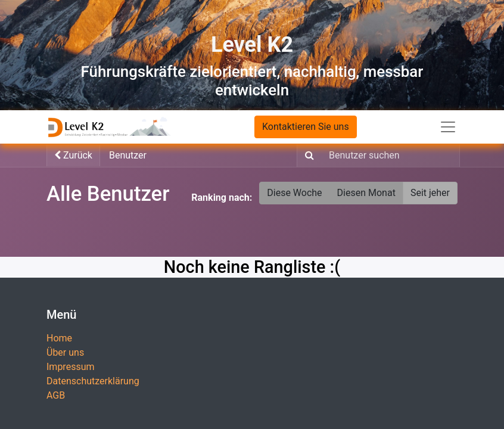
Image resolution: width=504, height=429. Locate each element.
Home (59, 338)
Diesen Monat (366, 193)
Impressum (71, 367)
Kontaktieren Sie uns (306, 127)
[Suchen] (307, 156)
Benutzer (128, 155)
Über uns (65, 352)
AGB (56, 395)
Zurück (73, 155)
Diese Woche (294, 193)
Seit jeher (430, 193)
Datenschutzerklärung (93, 381)
